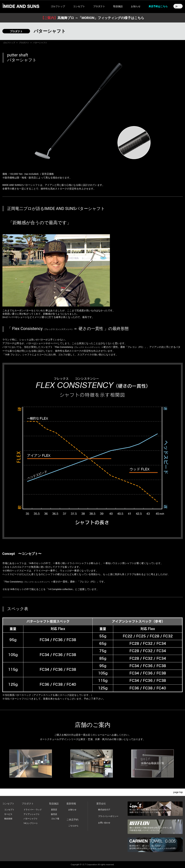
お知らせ (136, 6)
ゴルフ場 (55, 819)
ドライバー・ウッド (33, 810)
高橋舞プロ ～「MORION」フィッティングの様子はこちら (92, 18)
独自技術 (8, 819)
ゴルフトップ (58, 6)
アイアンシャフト (32, 814)
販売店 (54, 814)
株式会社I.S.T (104, 810)
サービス (8, 814)
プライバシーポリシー (108, 816)
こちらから (73, 826)
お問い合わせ (104, 823)
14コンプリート (31, 823)
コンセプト (9, 810)
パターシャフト (31, 819)
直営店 (54, 810)
